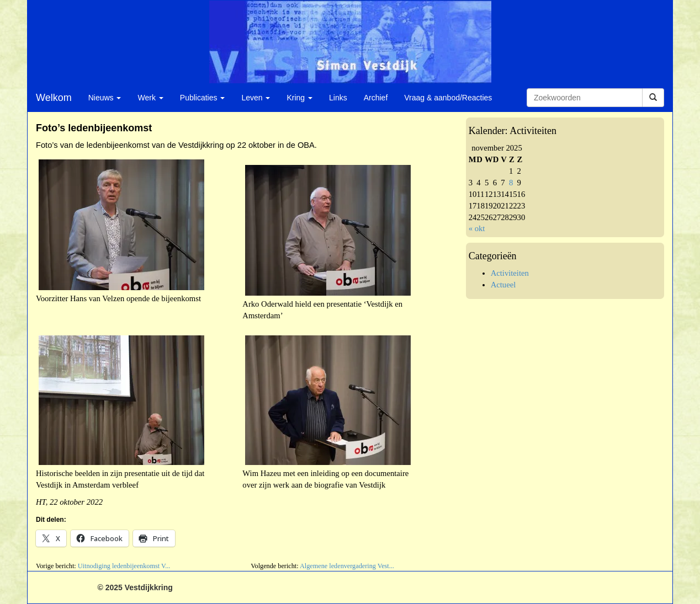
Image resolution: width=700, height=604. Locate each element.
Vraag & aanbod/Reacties (448, 98)
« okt (477, 228)
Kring (299, 98)
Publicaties (203, 98)
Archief (376, 98)
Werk (150, 98)
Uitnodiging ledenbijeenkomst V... (124, 566)
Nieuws (105, 98)
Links (338, 98)
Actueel (503, 285)
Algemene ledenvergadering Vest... (347, 566)
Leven (256, 98)
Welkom (54, 98)
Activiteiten (510, 273)
